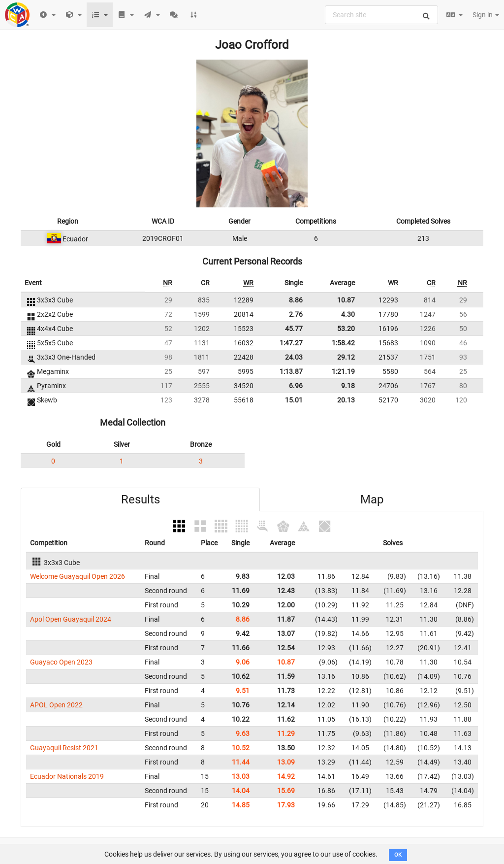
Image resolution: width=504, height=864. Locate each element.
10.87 (346, 300)
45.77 (294, 329)
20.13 (346, 400)
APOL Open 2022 (56, 705)
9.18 (348, 386)
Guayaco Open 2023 (61, 662)
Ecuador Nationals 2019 (67, 776)
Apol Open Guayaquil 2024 (71, 619)
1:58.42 (343, 343)
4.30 (348, 314)
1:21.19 (343, 371)
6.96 (296, 386)
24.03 (294, 357)
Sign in (486, 15)
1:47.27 (291, 343)
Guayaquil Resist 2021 (64, 748)
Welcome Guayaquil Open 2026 (78, 576)
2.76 (296, 314)
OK (398, 855)
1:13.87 (291, 371)
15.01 (294, 400)
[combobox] (381, 15)
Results (141, 499)
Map (372, 499)
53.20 (346, 329)
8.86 (296, 300)
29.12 (346, 357)
